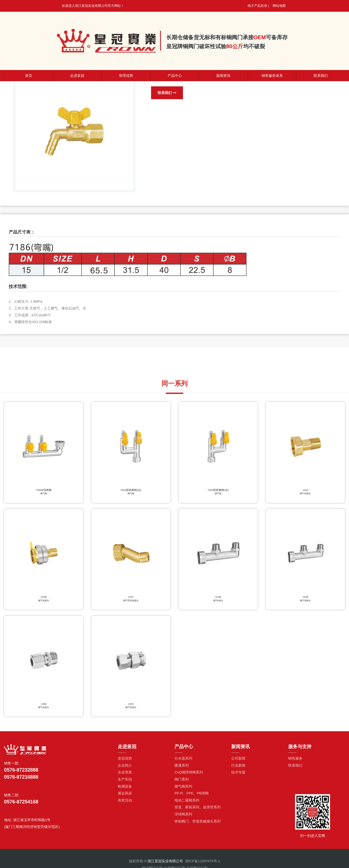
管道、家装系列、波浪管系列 (198, 810)
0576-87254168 (21, 805)
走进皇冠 (77, 76)
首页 (29, 76)
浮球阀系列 (183, 817)
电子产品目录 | (258, 6)
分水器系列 (183, 761)
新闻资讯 (223, 76)
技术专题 (238, 775)
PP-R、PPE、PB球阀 (192, 796)
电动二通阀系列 (187, 803)
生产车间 (125, 782)
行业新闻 (238, 768)
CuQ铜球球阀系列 (189, 775)
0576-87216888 (21, 779)
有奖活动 (125, 803)
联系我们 (167, 93)
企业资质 (125, 775)
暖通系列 (182, 768)
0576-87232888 (21, 773)
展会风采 (125, 796)
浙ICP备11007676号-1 (203, 864)
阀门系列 (182, 782)
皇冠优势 (125, 761)
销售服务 (295, 761)
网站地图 (279, 6)
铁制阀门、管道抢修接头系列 (198, 824)
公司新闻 (238, 761)
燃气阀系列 (183, 789)
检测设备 (125, 789)
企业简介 (125, 768)
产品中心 (175, 76)
